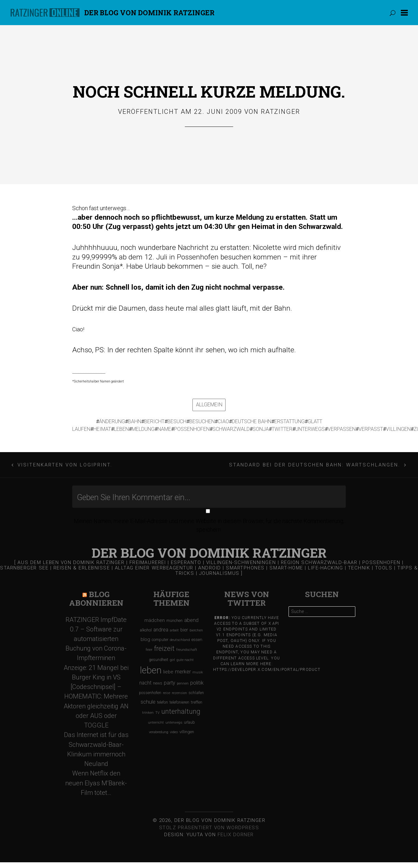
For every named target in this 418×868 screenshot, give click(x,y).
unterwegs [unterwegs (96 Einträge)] (174, 723)
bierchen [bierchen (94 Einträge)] (196, 630)
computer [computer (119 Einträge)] (160, 640)
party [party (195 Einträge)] (170, 683)
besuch (177, 421)
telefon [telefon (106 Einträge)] (163, 702)
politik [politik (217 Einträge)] (197, 683)
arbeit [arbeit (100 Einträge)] (174, 630)
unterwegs (310, 429)
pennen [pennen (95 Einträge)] (183, 683)
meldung (143, 429)
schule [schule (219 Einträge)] (148, 702)
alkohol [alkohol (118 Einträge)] (146, 630)
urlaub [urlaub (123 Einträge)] (189, 722)
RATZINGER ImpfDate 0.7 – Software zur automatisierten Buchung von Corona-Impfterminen (96, 639)
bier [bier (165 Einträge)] (184, 630)
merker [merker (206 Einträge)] (183, 672)
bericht (154, 421)
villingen (398, 429)
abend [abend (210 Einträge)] (191, 620)
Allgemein (209, 405)
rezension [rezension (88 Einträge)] (179, 693)
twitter (282, 429)
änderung (112, 421)
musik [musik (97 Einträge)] (198, 672)
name (164, 429)
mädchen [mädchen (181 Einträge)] (155, 620)
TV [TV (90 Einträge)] (157, 713)
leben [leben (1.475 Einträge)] (151, 670)
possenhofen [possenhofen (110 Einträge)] (150, 693)
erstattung (289, 421)
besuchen (202, 421)
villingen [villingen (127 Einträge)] (187, 732)
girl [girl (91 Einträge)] (172, 660)
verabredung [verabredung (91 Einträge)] (159, 732)
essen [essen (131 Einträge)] (197, 640)
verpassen (342, 429)
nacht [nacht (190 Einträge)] (145, 683)
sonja (261, 429)
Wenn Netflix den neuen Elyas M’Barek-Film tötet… (96, 783)
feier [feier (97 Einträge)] (149, 650)
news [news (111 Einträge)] (158, 683)
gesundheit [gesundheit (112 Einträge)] (159, 660)
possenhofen (192, 429)
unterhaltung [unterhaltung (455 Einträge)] (181, 711)
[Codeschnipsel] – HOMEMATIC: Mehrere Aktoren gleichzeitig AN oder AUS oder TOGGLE (96, 706)
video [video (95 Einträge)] (174, 732)
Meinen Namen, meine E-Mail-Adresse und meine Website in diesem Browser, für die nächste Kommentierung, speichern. (209, 525)
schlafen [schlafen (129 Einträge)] (196, 693)
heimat (102, 429)
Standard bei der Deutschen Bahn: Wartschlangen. (315, 465)
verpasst (371, 429)
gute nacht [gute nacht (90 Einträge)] (185, 660)
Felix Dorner (236, 835)
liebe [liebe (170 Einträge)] (168, 672)
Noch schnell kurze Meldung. (209, 91)
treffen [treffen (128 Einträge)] (197, 702)
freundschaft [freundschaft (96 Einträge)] (187, 650)
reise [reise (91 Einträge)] (167, 693)
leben (121, 429)
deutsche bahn (252, 421)
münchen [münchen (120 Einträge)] (174, 620)
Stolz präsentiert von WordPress (209, 828)
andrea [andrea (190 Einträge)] (161, 630)
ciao (223, 421)
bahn (135, 421)
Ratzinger (280, 112)
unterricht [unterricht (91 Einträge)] (156, 723)
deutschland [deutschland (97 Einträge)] (180, 640)
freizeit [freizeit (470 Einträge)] (164, 648)
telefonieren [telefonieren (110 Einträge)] (179, 702)
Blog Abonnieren (96, 599)
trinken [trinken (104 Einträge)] (148, 713)
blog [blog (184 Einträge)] (145, 639)
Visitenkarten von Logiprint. (65, 465)
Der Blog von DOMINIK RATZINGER (149, 13)
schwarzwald (231, 429)
